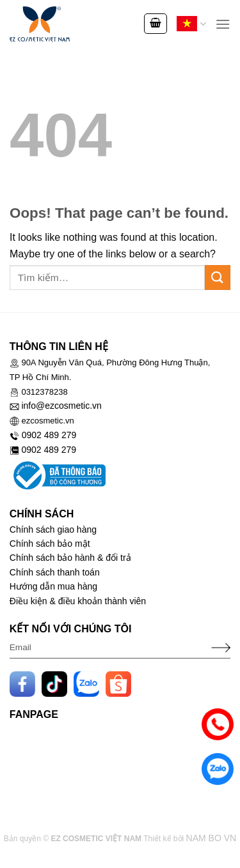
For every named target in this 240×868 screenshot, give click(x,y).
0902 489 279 (49, 435)
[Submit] (218, 278)
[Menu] (223, 24)
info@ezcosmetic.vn (61, 406)
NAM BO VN (212, 838)
